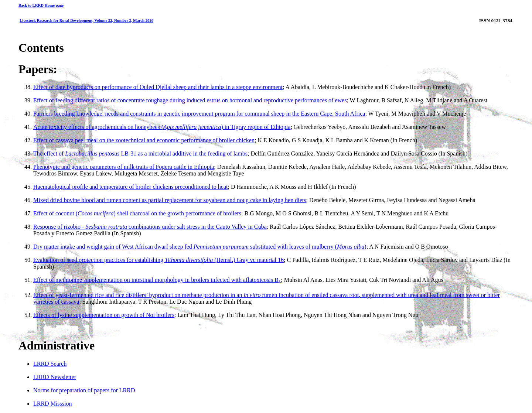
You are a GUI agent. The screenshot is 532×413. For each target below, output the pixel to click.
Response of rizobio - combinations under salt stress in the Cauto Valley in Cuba (150, 227)
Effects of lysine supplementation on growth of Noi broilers (104, 315)
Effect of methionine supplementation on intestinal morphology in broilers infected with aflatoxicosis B (157, 280)
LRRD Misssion (52, 404)
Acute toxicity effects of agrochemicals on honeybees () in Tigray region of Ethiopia (162, 127)
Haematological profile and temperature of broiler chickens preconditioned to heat (130, 187)
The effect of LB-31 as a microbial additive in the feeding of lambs (140, 153)
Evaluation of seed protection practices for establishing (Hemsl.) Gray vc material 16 (158, 260)
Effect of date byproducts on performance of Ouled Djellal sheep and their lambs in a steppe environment (158, 87)
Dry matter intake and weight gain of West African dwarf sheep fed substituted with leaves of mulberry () (200, 247)
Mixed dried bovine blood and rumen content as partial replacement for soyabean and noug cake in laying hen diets (170, 200)
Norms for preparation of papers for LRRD (84, 390)
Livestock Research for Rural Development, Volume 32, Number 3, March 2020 (86, 20)
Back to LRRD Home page (41, 5)
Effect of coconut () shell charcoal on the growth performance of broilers (137, 213)
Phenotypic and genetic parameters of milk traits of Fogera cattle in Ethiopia (124, 167)
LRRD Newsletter (55, 377)
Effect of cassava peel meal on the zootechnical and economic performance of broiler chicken (144, 140)
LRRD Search (50, 364)
